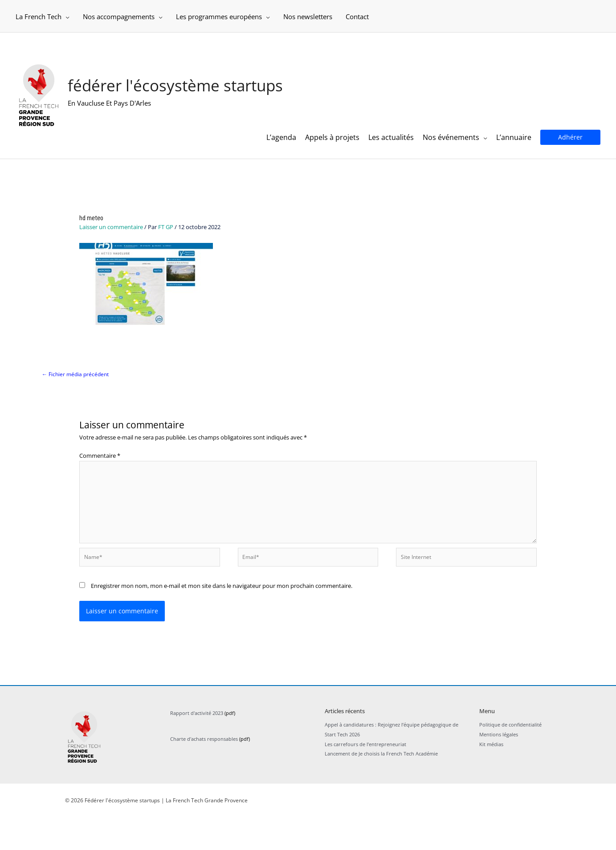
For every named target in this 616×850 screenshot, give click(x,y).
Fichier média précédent (77, 402)
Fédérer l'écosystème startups (189, 94)
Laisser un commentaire (111, 254)
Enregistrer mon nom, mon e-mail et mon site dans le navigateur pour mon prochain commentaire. (222, 618)
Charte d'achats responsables (204, 771)
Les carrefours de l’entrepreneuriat (365, 776)
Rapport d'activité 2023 (197, 745)
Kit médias (491, 776)
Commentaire (100, 484)
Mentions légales (499, 767)
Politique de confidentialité (510, 757)
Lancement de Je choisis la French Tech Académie (381, 786)
